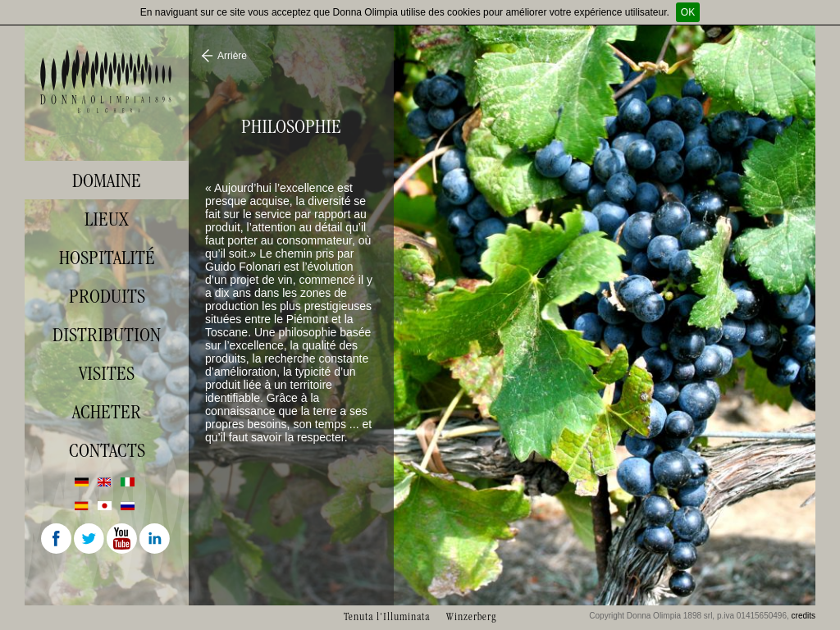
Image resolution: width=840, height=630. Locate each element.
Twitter (90, 540)
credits (803, 616)
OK (688, 12)
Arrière (232, 56)
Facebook (57, 540)
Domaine (107, 180)
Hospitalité (107, 258)
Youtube (123, 540)
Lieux (107, 219)
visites (107, 373)
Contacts (107, 450)
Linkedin (156, 540)
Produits (107, 296)
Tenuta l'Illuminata (387, 616)
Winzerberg (471, 616)
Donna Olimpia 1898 (107, 81)
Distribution (107, 335)
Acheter (107, 412)
